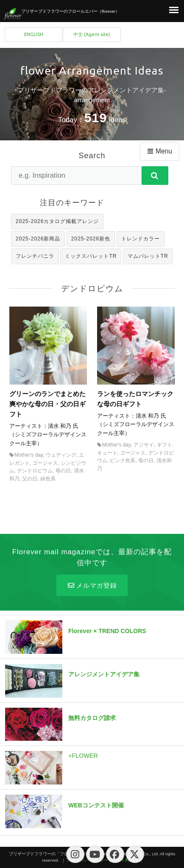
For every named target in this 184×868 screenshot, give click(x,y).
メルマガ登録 (92, 585)
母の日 (63, 471)
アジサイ (144, 445)
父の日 (30, 479)
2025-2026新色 (91, 239)
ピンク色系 (123, 461)
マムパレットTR (148, 256)
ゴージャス (45, 463)
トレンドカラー (141, 239)
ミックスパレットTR (91, 256)
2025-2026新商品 (38, 239)
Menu (159, 151)
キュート (107, 453)
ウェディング (61, 455)
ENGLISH (34, 34)
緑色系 (48, 479)
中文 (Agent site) (92, 34)
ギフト (164, 445)
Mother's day (29, 455)
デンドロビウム (35, 471)
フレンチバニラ (35, 256)
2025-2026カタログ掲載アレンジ (57, 221)
